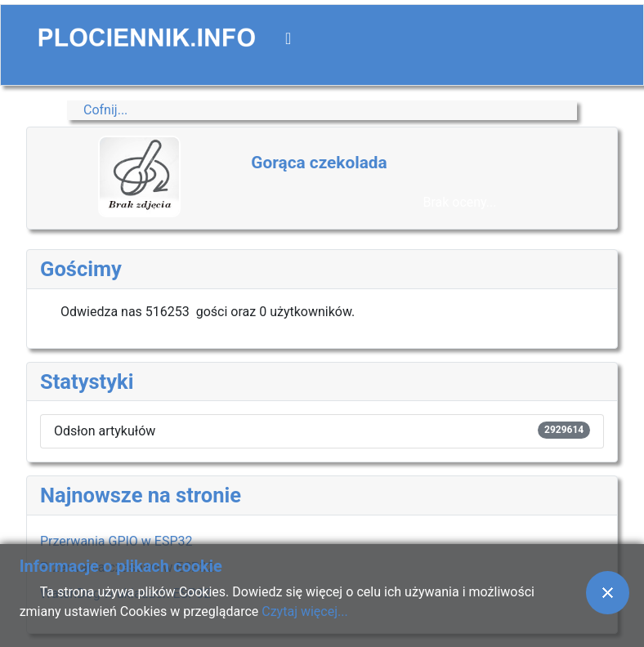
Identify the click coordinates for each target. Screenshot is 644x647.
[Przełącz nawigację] (288, 38)
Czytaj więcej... (304, 611)
